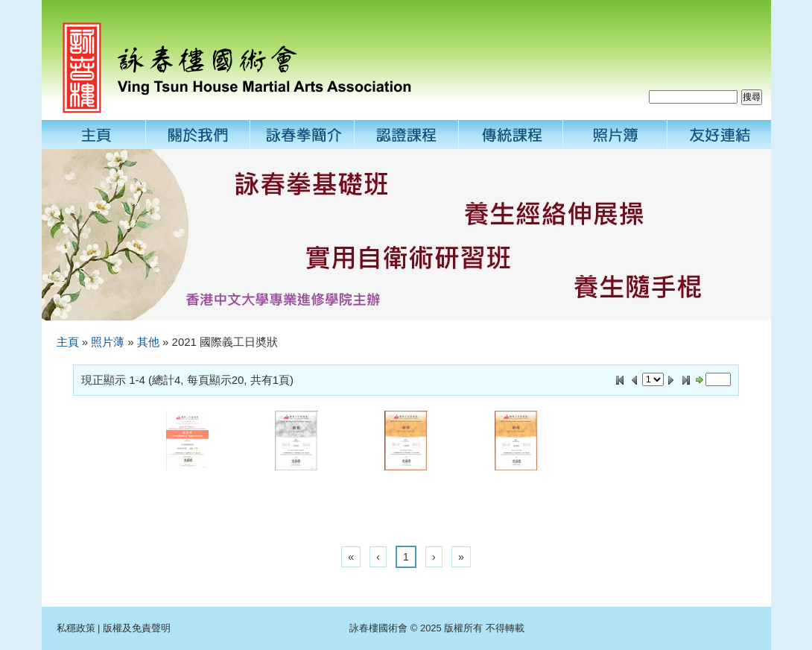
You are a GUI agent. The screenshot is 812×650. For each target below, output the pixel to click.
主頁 (68, 342)
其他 (148, 342)
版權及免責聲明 (137, 628)
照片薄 (108, 342)
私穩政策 (76, 628)
